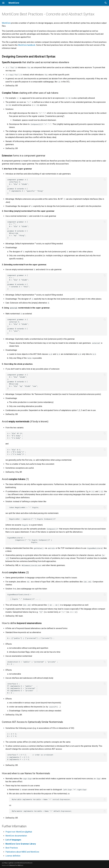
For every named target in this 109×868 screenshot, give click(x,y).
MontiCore (6, 23)
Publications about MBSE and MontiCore (22, 852)
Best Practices (12, 848)
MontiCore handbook (27, 45)
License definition (13, 856)
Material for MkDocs (16, 865)
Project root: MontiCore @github (19, 832)
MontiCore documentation (16, 836)
